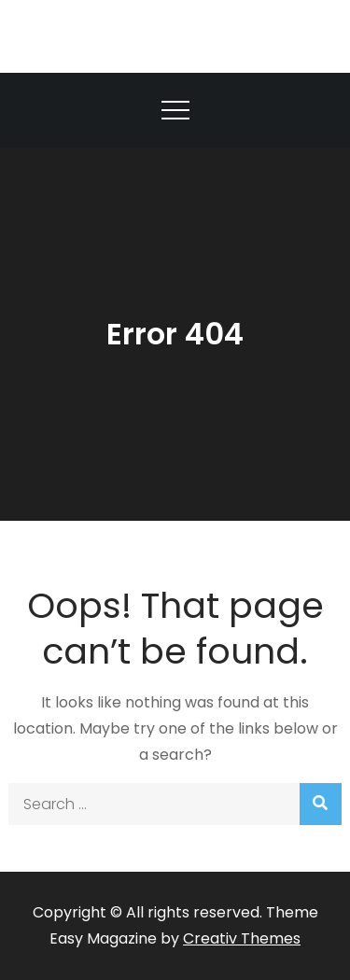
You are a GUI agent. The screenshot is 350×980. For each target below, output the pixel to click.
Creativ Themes (242, 938)
